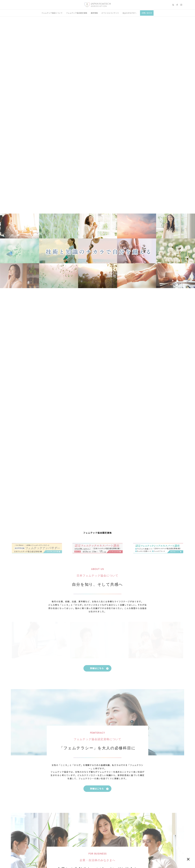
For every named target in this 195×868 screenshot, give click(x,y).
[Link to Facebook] (177, 5)
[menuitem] (52, 13)
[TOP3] (37, 548)
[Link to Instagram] (181, 5)
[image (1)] (97, 5)
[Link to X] (173, 5)
